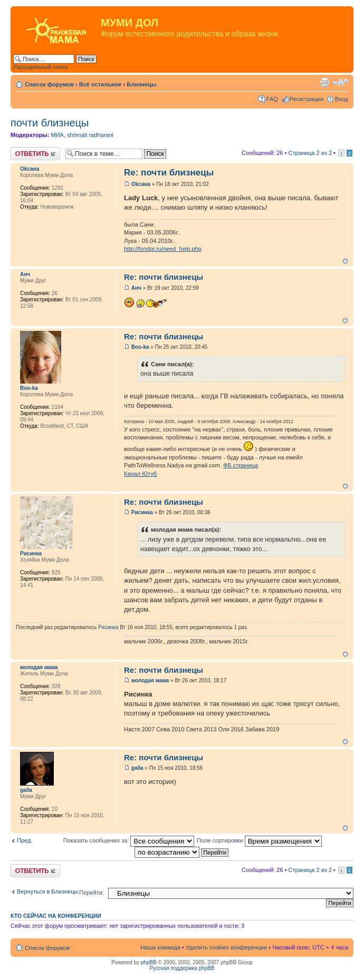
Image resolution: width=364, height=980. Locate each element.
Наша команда (160, 947)
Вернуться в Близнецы (47, 891)
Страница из (310, 153)
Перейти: (92, 893)
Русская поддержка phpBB (182, 968)
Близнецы (141, 84)
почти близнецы (50, 123)
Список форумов (49, 84)
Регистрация (306, 99)
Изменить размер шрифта (341, 82)
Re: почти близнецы (169, 173)
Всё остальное (100, 84)
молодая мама (39, 667)
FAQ (272, 99)
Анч (25, 274)
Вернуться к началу (345, 261)
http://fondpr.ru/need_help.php (163, 249)
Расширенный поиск (41, 67)
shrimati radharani (90, 135)
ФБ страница (241, 465)
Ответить (35, 154)
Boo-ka (29, 388)
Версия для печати (324, 82)
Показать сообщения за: (129, 840)
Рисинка (31, 553)
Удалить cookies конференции (227, 947)
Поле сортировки (259, 840)
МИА (57, 135)
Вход (342, 99)
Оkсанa (30, 169)
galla (26, 790)
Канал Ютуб (140, 474)
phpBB (149, 962)
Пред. (25, 840)
